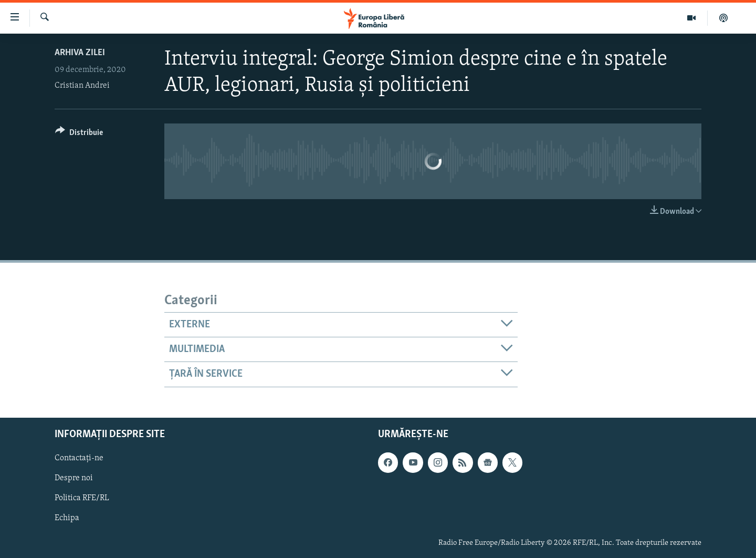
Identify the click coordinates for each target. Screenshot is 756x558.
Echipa (67, 518)
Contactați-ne (79, 458)
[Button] (79, 134)
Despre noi (74, 478)
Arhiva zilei (80, 53)
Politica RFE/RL (82, 498)
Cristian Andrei (82, 86)
